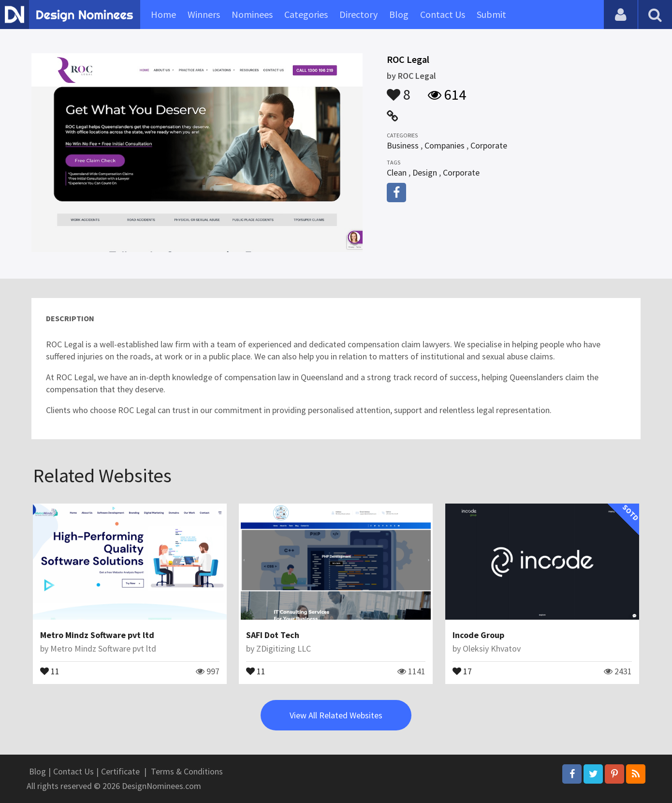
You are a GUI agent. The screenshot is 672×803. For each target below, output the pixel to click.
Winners (204, 14)
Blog (399, 14)
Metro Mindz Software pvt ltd (97, 635)
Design (425, 172)
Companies (445, 145)
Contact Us (443, 14)
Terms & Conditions (187, 771)
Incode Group (478, 635)
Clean (397, 172)
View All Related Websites (336, 715)
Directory (358, 14)
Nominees (252, 14)
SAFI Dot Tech (273, 635)
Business (403, 145)
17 (462, 670)
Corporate (489, 145)
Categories (306, 14)
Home (163, 14)
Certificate (120, 771)
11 (50, 670)
